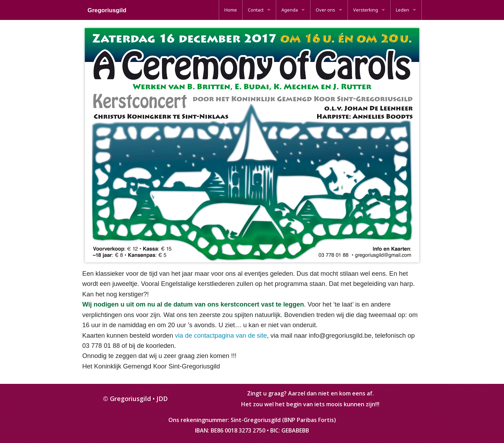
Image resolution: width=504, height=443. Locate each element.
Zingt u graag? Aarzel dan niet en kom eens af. (310, 393)
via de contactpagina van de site (221, 335)
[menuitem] (231, 10)
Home (231, 10)
